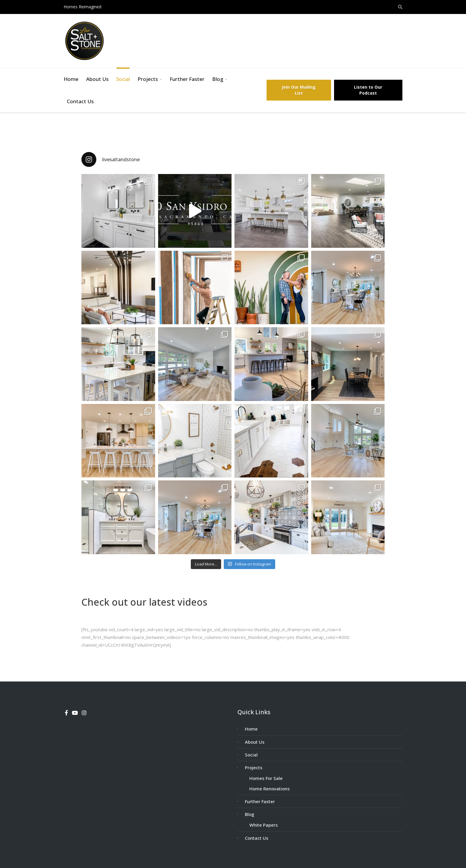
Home (71, 79)
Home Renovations (270, 789)
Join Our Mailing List (299, 90)
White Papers (264, 825)
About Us (97, 79)
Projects (148, 79)
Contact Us (80, 101)
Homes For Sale (266, 778)
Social (123, 79)
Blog (218, 79)
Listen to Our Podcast (368, 90)
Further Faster (187, 79)
